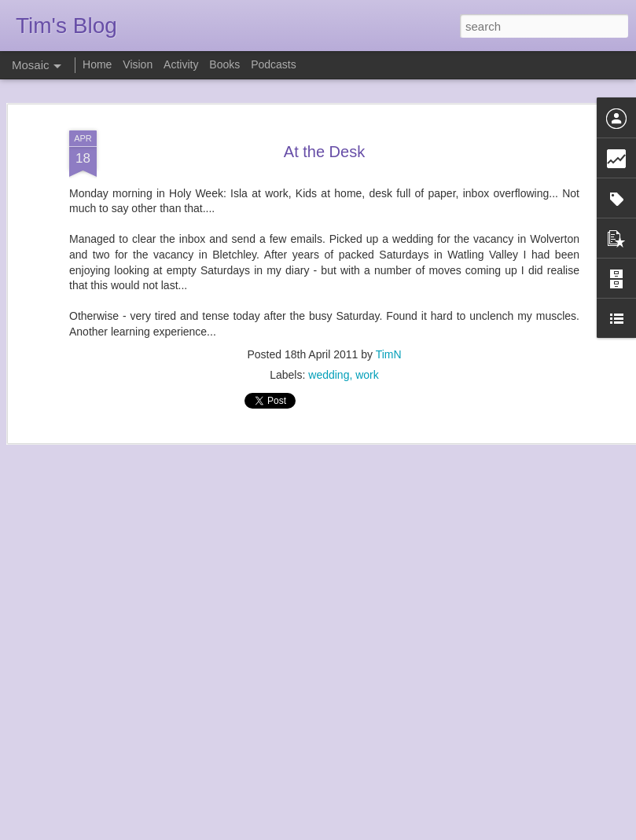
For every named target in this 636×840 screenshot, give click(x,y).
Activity (181, 64)
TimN (389, 325)
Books (224, 64)
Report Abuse (413, 831)
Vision (138, 64)
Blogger (368, 831)
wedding (329, 346)
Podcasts (274, 64)
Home (97, 64)
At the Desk (324, 123)
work (367, 346)
